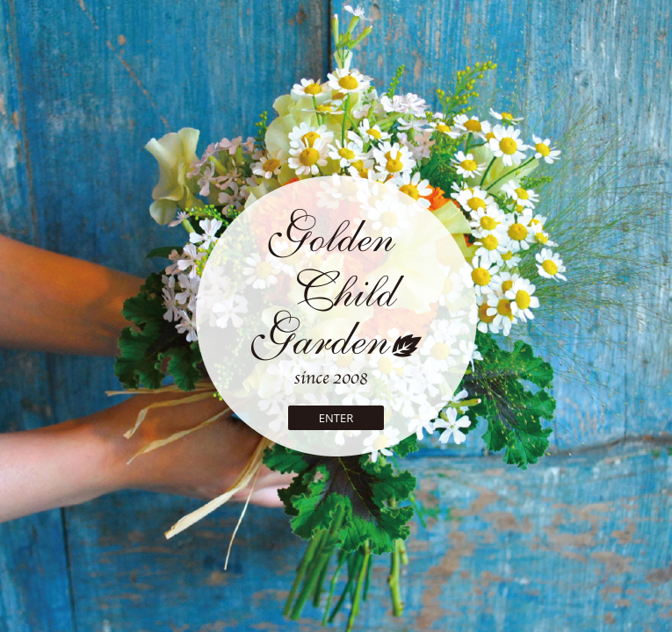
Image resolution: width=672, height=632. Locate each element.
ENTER (336, 418)
